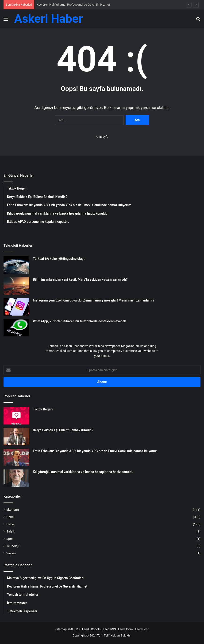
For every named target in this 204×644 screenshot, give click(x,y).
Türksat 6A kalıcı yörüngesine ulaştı (59, 259)
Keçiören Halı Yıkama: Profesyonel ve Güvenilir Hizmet (73, 5)
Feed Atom (125, 629)
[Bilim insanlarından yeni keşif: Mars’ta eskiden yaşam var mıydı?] (16, 286)
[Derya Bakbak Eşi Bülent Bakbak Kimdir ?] (16, 437)
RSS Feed (82, 629)
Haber (11, 524)
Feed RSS (109, 629)
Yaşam (11, 553)
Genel (10, 517)
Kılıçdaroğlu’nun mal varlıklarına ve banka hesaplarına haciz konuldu (83, 472)
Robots (96, 629)
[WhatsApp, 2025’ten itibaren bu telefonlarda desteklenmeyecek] (16, 328)
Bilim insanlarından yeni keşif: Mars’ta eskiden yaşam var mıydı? (80, 279)
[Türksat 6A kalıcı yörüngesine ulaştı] (16, 265)
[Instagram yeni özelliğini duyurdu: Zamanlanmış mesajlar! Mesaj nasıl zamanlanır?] (16, 307)
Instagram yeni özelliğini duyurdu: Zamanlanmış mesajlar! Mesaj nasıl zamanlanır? (94, 300)
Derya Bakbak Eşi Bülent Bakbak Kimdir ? (63, 430)
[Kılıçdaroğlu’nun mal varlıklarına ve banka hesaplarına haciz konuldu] (16, 478)
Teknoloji (13, 546)
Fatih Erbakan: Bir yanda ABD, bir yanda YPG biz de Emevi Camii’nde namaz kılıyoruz (95, 451)
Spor (10, 539)
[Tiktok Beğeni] (16, 416)
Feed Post (142, 629)
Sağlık (11, 531)
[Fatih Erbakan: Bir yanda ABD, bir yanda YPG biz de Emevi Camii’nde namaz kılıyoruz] (16, 457)
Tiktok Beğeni (43, 409)
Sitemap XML (65, 629)
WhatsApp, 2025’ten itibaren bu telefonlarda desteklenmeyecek (79, 321)
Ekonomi (13, 510)
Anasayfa (102, 137)
